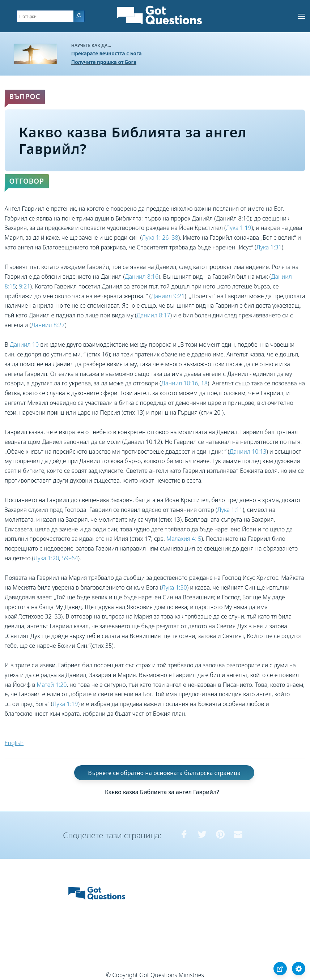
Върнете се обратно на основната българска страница (164, 773)
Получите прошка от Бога (104, 62)
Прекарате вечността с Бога (107, 53)
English (14, 743)
